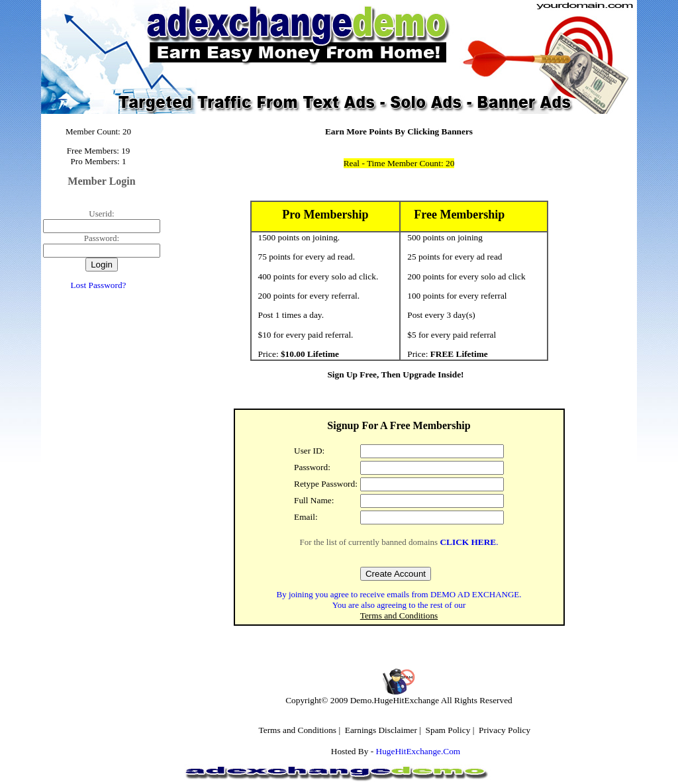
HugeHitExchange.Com (418, 751)
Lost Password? (98, 285)
